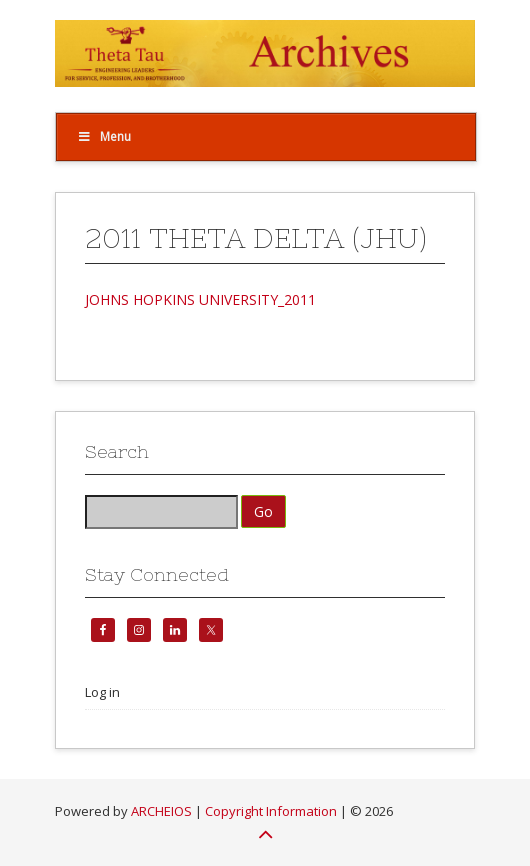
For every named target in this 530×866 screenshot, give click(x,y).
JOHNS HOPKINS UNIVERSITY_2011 (200, 299)
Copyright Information (271, 811)
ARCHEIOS (161, 811)
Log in (102, 692)
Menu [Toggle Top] (104, 136)
